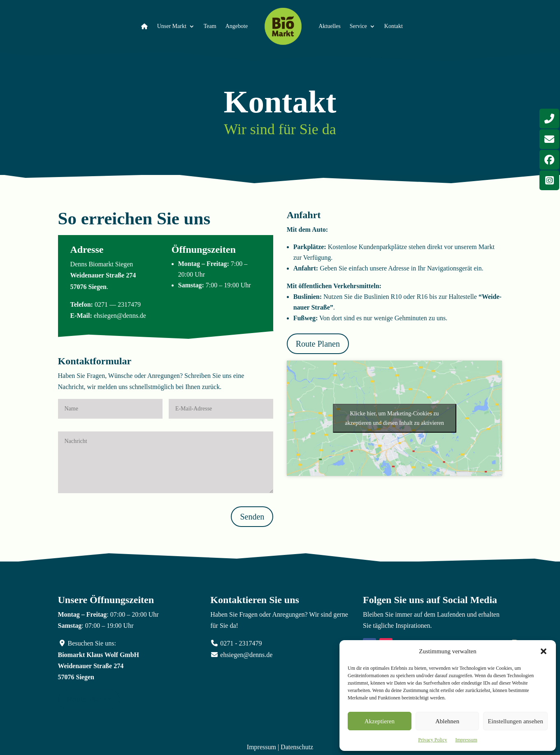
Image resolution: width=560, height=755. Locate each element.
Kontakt (394, 26)
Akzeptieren (380, 721)
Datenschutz (297, 747)
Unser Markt (172, 26)
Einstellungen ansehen (515, 721)
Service (358, 26)
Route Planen (318, 344)
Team (210, 26)
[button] (544, 651)
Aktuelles (330, 26)
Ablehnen (447, 721)
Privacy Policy (432, 740)
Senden (252, 517)
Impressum (466, 740)
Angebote (237, 26)
